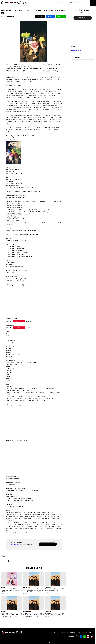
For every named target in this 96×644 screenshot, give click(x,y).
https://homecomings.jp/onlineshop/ (15, 507)
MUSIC (12, 16)
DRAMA (25, 612)
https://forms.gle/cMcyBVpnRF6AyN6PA (16, 198)
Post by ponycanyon (76, 51)
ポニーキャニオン (76, 62)
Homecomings (14, 544)
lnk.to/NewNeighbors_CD (20, 279)
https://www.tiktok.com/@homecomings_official (22, 500)
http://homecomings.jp (11, 484)
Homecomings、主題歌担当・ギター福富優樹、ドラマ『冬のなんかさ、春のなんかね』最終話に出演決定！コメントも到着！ (33, 615)
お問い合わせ (89, 632)
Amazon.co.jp (10, 387)
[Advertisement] (82, 32)
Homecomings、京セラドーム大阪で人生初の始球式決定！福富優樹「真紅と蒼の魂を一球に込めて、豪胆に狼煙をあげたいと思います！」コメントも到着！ (33, 590)
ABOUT (54, 632)
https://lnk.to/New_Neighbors (21, 281)
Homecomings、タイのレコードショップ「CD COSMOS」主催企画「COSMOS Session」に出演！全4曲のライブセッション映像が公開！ (12, 615)
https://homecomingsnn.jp (12, 275)
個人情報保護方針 (71, 632)
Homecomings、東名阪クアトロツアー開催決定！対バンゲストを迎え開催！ (55, 590)
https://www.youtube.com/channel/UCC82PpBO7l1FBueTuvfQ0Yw (22, 490)
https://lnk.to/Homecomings (13, 478)
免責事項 (80, 632)
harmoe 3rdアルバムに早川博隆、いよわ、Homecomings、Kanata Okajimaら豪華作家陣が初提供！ (11, 590)
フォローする (48, 544)
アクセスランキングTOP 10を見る (83, 18)
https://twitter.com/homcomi (17, 496)
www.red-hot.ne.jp (31, 230)
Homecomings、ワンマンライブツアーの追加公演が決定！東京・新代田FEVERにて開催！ (55, 614)
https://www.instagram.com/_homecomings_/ (23, 498)
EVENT (25, 587)
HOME (2, 7)
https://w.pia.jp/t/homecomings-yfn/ (15, 267)
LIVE (6, 7)
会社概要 (62, 632)
